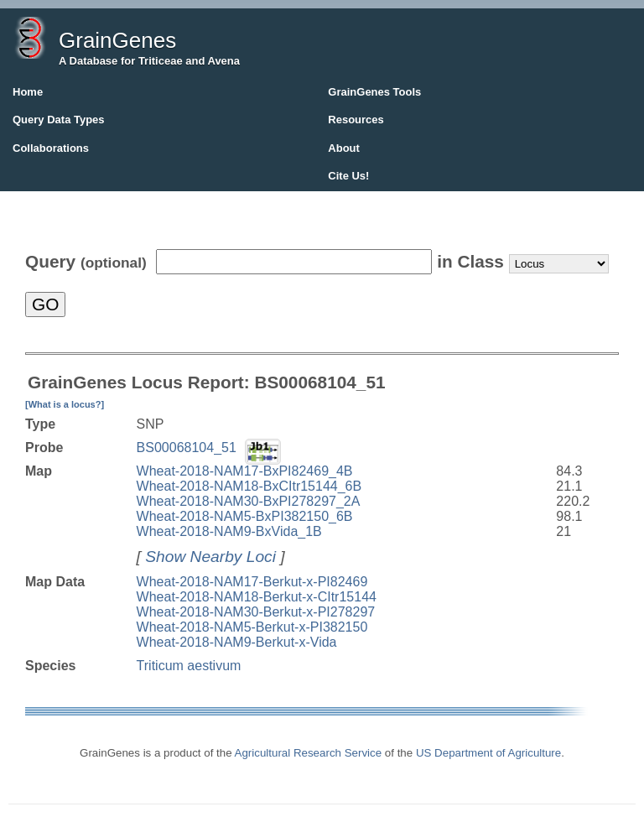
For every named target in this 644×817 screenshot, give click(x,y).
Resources (356, 120)
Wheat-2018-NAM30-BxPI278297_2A (249, 501)
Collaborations (51, 148)
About (344, 148)
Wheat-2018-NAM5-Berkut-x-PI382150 (252, 627)
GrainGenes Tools (374, 92)
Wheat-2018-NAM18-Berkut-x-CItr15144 (257, 597)
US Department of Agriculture (488, 753)
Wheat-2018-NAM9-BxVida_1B (229, 531)
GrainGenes (117, 40)
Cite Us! (348, 176)
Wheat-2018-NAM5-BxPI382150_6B (245, 516)
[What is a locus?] (65, 404)
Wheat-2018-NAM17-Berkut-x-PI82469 (252, 582)
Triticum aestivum (189, 666)
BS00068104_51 (187, 448)
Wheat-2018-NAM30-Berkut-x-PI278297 (256, 612)
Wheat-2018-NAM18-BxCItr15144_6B (249, 486)
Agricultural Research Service (309, 753)
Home (28, 92)
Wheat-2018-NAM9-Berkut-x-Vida (237, 642)
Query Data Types (59, 120)
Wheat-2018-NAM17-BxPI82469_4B (245, 471)
